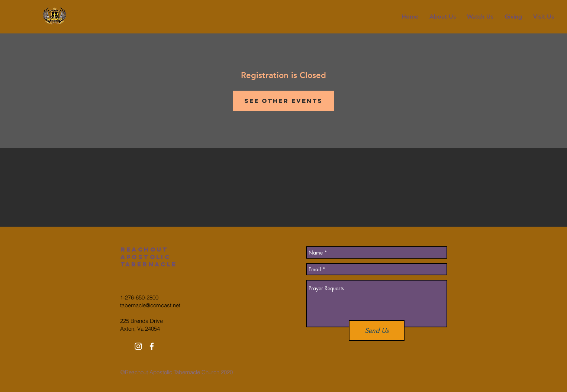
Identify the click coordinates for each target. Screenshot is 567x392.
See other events (283, 101)
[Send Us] (377, 331)
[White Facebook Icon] (152, 346)
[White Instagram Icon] (138, 346)
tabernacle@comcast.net (150, 305)
